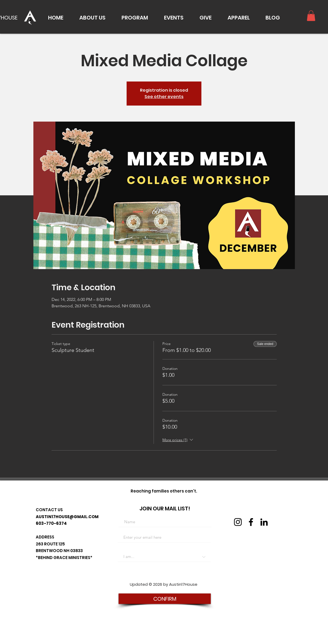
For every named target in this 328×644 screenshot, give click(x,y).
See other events (164, 97)
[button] (92, 18)
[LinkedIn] (264, 522)
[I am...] (164, 557)
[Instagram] (238, 522)
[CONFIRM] (165, 599)
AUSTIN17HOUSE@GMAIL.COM (67, 517)
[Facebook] (251, 522)
